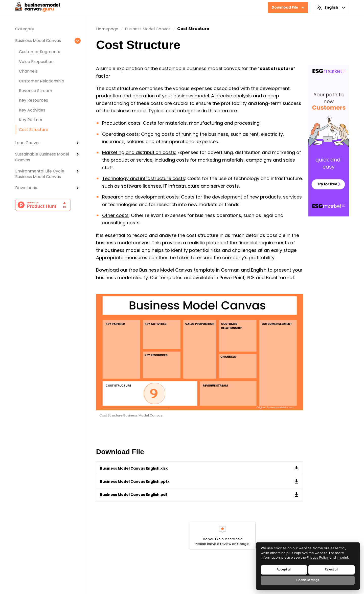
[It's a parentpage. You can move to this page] (44, 40)
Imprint (342, 557)
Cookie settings (308, 580)
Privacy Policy (318, 557)
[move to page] (148, 29)
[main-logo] (38, 7)
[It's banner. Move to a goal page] (329, 141)
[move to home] (107, 29)
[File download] (200, 468)
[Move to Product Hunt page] (43, 205)
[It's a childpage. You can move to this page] (48, 29)
